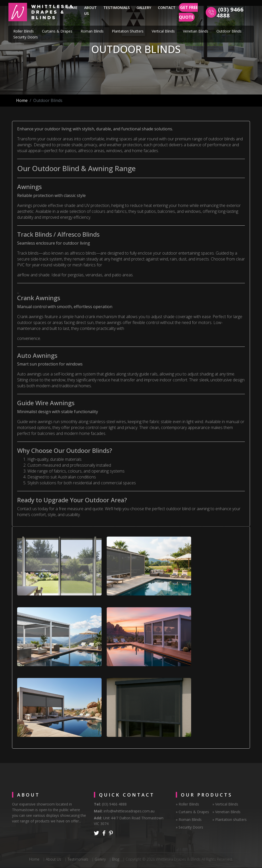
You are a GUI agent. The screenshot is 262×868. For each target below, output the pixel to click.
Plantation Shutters (128, 31)
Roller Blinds (24, 31)
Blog (116, 859)
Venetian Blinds (196, 31)
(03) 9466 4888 (230, 12)
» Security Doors (189, 827)
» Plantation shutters (230, 819)
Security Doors (26, 37)
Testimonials (117, 8)
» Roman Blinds (189, 819)
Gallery (144, 8)
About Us (90, 11)
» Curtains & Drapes (192, 812)
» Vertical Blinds (225, 804)
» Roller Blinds (187, 804)
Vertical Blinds (163, 31)
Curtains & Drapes (57, 31)
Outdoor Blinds (229, 31)
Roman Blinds (92, 31)
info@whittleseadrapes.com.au (129, 811)
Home (73, 7)
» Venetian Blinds (226, 812)
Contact (167, 8)
